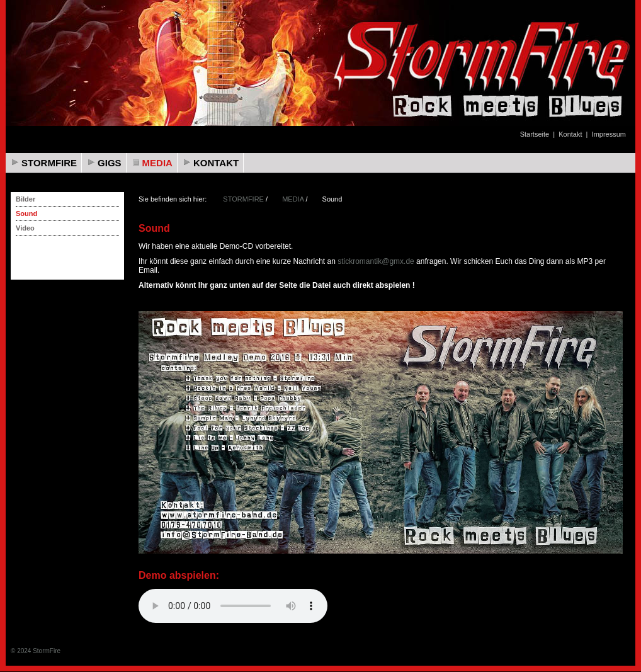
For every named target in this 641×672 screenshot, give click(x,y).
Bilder (26, 199)
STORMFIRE (49, 163)
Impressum (609, 134)
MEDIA (157, 163)
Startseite (535, 134)
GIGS (110, 163)
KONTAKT (216, 163)
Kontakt (570, 134)
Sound (26, 214)
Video (25, 228)
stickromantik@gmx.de (376, 261)
